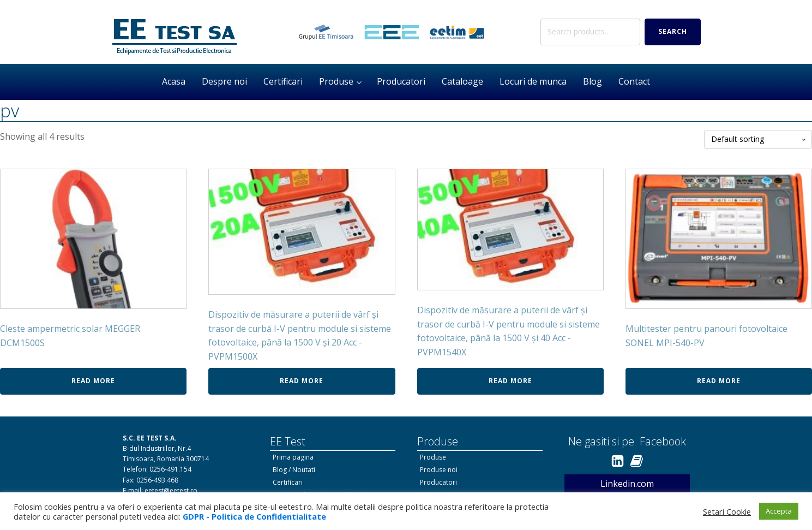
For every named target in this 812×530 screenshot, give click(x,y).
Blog (593, 81)
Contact (634, 81)
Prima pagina (293, 457)
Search (673, 31)
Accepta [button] (779, 511)
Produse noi (439, 470)
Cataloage (462, 81)
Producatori (401, 81)
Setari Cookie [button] (727, 511)
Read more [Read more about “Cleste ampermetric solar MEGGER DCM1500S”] (93, 381)
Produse (336, 81)
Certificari (283, 81)
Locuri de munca (533, 81)
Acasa (174, 81)
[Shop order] (758, 139)
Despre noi (224, 81)
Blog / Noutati (294, 470)
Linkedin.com (627, 484)
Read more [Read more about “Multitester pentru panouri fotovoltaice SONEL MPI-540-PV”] (719, 381)
